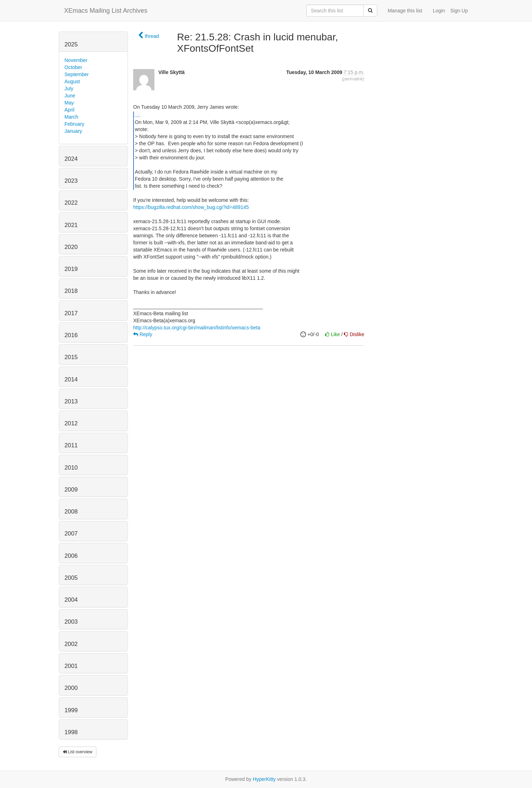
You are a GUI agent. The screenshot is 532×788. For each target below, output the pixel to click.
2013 (71, 401)
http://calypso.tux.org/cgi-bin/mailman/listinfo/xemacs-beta (197, 328)
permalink (353, 79)
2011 (71, 445)
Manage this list (405, 11)
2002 (71, 644)
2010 (71, 468)
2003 (71, 622)
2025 (71, 44)
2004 (71, 600)
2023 (71, 181)
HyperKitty (264, 779)
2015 (71, 357)
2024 (71, 159)
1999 (71, 710)
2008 (71, 512)
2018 (71, 291)
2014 (71, 379)
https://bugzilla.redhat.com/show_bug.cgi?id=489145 (191, 207)
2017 (71, 313)
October (73, 67)
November (76, 60)
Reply (143, 334)
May (69, 103)
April (69, 110)
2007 (71, 534)
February (74, 124)
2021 (71, 225)
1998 (71, 732)
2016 (71, 335)
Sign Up (459, 11)
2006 (71, 556)
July (69, 89)
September (77, 74)
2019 (71, 269)
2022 (71, 203)
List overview (78, 752)
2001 (71, 666)
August (72, 81)
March (71, 117)
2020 (71, 247)
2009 (71, 490)
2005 (71, 578)
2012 (71, 423)
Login (439, 11)
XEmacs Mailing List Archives (106, 11)
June (70, 96)
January (73, 131)
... (138, 115)
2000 (71, 688)
